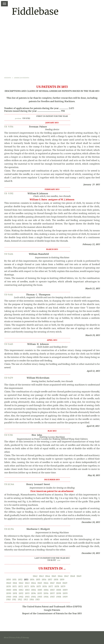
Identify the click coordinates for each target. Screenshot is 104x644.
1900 (9, 597)
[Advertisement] (52, 61)
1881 (15, 590)
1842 (35, 576)
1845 (54, 576)
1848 (73, 576)
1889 (65, 590)
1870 (9, 586)
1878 (57, 586)
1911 (14, 600)
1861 (15, 583)
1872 (21, 586)
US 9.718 (8, 435)
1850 (9, 580)
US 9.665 (9, 344)
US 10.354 (9, 529)
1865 (40, 583)
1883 (27, 590)
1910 (8, 600)
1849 (79, 576)
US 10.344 (9, 484)
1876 (45, 586)
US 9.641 (9, 295)
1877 (51, 586)
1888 (59, 590)
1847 (66, 576)
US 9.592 (9, 193)
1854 (32, 580)
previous (18, 118)
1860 (9, 583)
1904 (34, 597)
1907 (52, 597)
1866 (46, 583)
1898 (59, 593)
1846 (60, 576)
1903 (27, 597)
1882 (21, 590)
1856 (44, 580)
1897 (52, 593)
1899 (65, 593)
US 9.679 (9, 378)
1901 (15, 597)
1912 (20, 600)
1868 (58, 583)
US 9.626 (9, 254)
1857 (50, 580)
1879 (63, 586)
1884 (34, 590)
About (6, 638)
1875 (39, 586)
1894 (33, 593)
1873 (27, 586)
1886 (46, 590)
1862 (21, 583)
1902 (21, 597)
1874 (33, 586)
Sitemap (26, 638)
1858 (56, 580)
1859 (62, 580)
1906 (46, 597)
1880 (9, 590)
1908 (59, 597)
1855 (38, 580)
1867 (52, 583)
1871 (15, 586)
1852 (20, 580)
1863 (27, 583)
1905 (40, 597)
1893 (27, 593)
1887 (52, 590)
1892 (21, 593)
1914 (32, 600)
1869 (65, 583)
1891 (15, 593)
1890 (9, 593)
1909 (65, 597)
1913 (26, 600)
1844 (48, 576)
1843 (41, 576)
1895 (40, 593)
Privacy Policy (15, 638)
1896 (46, 593)
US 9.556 (9, 127)
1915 (38, 600)
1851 (14, 580)
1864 (34, 583)
